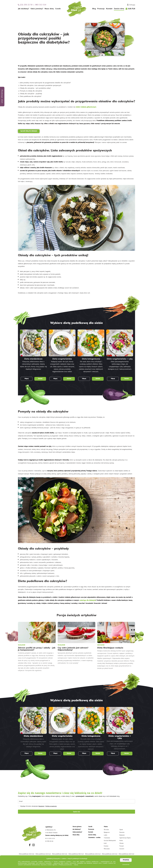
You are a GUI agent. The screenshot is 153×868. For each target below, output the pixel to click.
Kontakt (109, 9)
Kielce (121, 840)
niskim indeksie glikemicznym (86, 107)
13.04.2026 (22, 645)
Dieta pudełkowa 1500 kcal (60, 854)
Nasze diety (49, 9)
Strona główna (77, 827)
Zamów (40, 379)
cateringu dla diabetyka (88, 600)
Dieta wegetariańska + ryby (120, 359)
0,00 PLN (132, 9)
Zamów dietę (119, 9)
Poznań (122, 846)
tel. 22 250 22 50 (50, 838)
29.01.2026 (101, 645)
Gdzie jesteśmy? (37, 9)
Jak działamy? (24, 9)
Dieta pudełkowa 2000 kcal (93, 854)
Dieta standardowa (33, 359)
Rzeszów (122, 832)
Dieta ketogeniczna (91, 359)
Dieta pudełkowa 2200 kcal (110, 854)
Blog (94, 9)
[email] (76, 801)
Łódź (105, 843)
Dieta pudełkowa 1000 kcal (27, 854)
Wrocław (106, 829)
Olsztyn (121, 843)
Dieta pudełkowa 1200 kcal (43, 854)
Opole (121, 829)
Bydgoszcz (107, 832)
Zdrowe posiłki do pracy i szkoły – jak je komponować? (37, 649)
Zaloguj (131, 5)
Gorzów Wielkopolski (110, 840)
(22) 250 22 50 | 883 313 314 (32, 5)
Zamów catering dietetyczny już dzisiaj (57, 835)
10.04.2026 (61, 645)
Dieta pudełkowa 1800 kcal (76, 854)
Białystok (122, 835)
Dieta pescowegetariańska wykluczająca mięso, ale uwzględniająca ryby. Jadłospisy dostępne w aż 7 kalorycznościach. (120, 365)
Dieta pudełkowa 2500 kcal (126, 854)
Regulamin (41, 806)
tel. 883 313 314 (49, 841)
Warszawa (107, 849)
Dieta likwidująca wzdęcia (110, 648)
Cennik (58, 9)
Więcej (26, 379)
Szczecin (122, 849)
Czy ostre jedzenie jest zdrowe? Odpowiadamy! (73, 649)
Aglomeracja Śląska (125, 838)
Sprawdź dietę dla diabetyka (29, 131)
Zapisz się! (77, 812)
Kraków (106, 846)
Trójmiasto (107, 838)
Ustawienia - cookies (94, 838)
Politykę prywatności (51, 806)
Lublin (105, 835)
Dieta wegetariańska (62, 359)
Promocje (101, 9)
